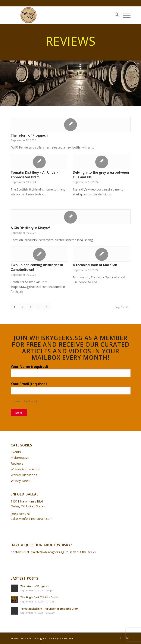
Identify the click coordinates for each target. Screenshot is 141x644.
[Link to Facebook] (121, 638)
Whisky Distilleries (24, 475)
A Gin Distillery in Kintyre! (30, 228)
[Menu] (125, 15)
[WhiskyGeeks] (59, 15)
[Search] (115, 15)
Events (16, 452)
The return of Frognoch (29, 135)
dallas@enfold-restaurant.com (32, 519)
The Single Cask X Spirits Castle (39, 597)
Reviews (17, 463)
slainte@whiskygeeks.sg (47, 552)
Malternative (20, 458)
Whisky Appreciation (25, 469)
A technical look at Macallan (95, 265)
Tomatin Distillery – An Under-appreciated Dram (34, 175)
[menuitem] (115, 15)
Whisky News (21, 481)
